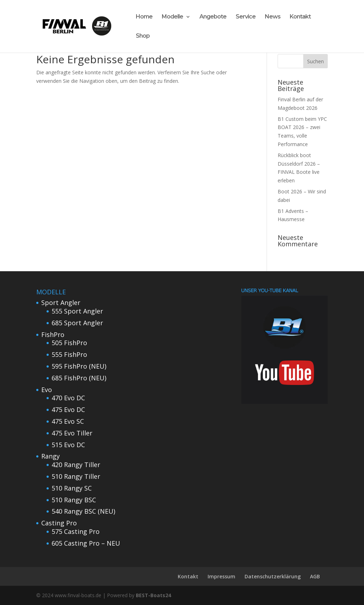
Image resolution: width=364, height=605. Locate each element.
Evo (47, 390)
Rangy (50, 456)
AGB (315, 576)
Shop (143, 36)
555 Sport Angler (77, 311)
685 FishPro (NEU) (79, 378)
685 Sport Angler (77, 323)
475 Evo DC (68, 409)
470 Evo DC (68, 398)
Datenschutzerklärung (273, 576)
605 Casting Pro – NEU (86, 543)
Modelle (172, 17)
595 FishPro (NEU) (79, 366)
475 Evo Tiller (72, 433)
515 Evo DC (68, 445)
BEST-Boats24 (153, 595)
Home (144, 17)
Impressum (221, 576)
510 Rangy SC (72, 488)
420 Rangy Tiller (76, 465)
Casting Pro (59, 523)
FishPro (53, 334)
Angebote (213, 17)
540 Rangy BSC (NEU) (83, 511)
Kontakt (300, 17)
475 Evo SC (68, 421)
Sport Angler (61, 302)
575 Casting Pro (76, 531)
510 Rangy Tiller (76, 476)
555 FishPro (69, 354)
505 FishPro (69, 343)
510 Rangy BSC (74, 500)
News (273, 17)
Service (246, 17)
